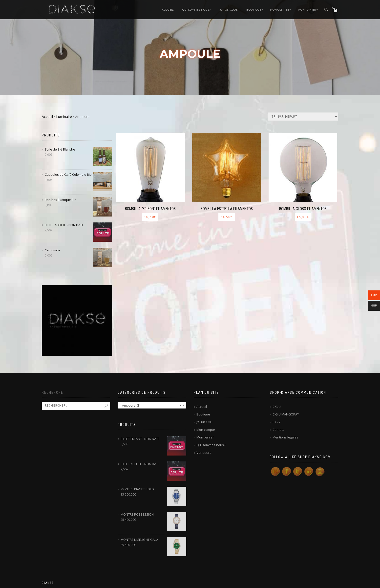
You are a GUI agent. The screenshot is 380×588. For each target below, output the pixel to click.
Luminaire (64, 117)
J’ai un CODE (205, 422)
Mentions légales (285, 437)
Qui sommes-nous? (197, 10)
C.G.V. (277, 422)
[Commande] (303, 117)
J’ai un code (229, 10)
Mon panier (307, 10)
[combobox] (152, 405)
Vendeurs (204, 453)
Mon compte (280, 10)
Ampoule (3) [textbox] (150, 405)
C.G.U (277, 407)
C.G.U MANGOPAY (286, 414)
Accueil (168, 10)
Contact (278, 430)
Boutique (254, 10)
